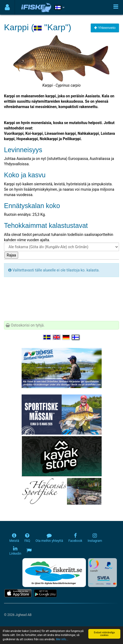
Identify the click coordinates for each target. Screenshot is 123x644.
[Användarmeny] (7, 7)
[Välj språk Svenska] (47, 337)
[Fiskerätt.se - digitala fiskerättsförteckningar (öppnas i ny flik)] (54, 573)
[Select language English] (57, 337)
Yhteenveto (105, 28)
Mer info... (62, 640)
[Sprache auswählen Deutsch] (66, 337)
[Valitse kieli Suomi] (76, 337)
